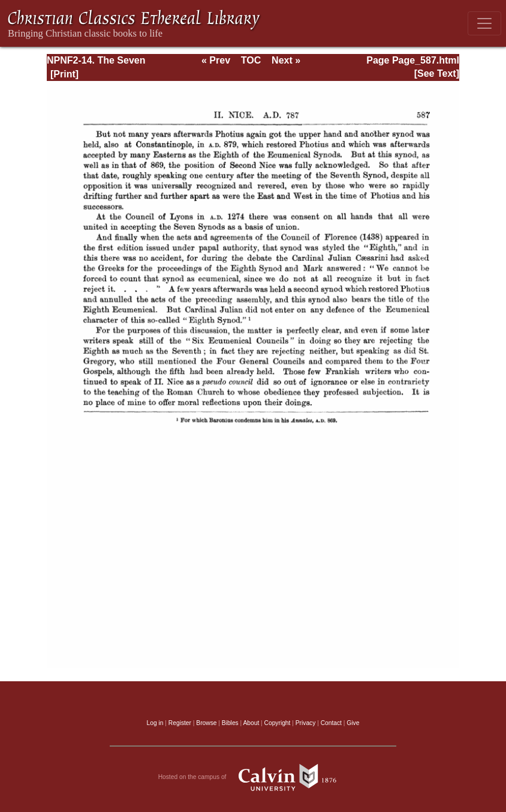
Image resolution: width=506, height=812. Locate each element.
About (251, 723)
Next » (286, 60)
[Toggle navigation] (484, 23)
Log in (155, 723)
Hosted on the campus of (253, 777)
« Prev (216, 60)
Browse (206, 723)
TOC (251, 60)
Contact (331, 723)
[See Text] (437, 73)
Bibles (230, 723)
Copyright (278, 723)
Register (180, 723)
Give (353, 723)
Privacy (306, 723)
